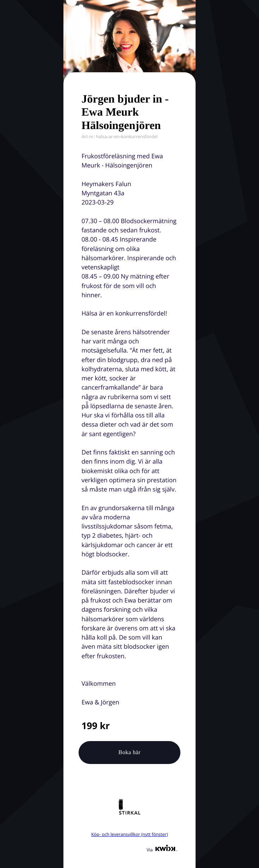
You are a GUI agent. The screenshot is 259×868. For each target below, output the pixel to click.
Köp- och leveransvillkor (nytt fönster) (129, 834)
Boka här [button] (129, 752)
